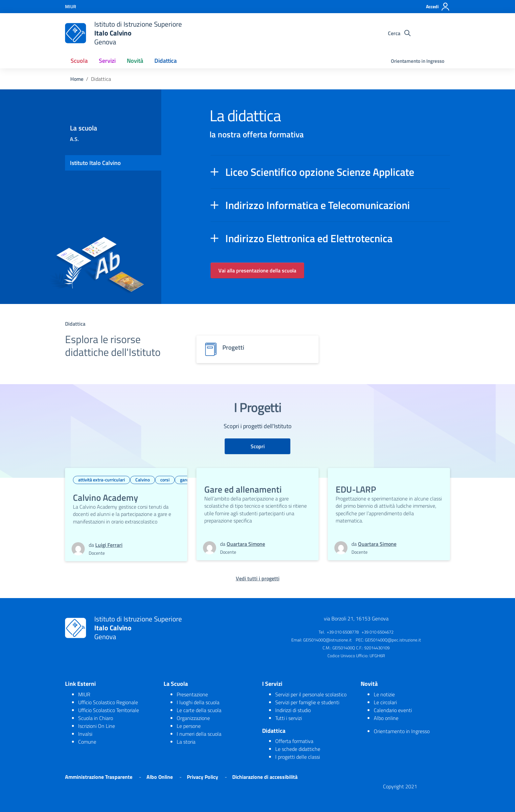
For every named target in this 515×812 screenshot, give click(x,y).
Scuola (79, 61)
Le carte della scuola (199, 710)
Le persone (189, 726)
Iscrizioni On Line (97, 726)
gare (184, 480)
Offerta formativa (294, 741)
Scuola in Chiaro (96, 718)
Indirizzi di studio (293, 710)
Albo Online (160, 777)
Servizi (107, 61)
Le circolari (385, 702)
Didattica (166, 61)
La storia (186, 742)
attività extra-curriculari (101, 480)
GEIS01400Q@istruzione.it (327, 640)
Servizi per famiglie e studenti (307, 702)
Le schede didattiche (298, 749)
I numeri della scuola (199, 734)
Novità (135, 61)
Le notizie (384, 694)
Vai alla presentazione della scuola (257, 270)
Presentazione (192, 694)
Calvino (143, 480)
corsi (165, 480)
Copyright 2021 (400, 786)
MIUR (84, 694)
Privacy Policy (202, 777)
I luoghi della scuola (198, 702)
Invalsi (85, 734)
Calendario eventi (393, 710)
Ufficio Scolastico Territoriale (109, 710)
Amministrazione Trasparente (99, 777)
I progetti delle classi (298, 757)
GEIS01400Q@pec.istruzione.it (393, 640)
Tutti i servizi (289, 718)
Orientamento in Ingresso (418, 61)
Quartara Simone (246, 544)
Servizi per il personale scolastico (311, 694)
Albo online (386, 718)
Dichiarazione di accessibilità (265, 777)
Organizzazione (193, 718)
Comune (87, 742)
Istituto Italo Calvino (95, 163)
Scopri (258, 446)
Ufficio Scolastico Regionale (108, 702)
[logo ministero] (76, 33)
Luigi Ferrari (109, 545)
